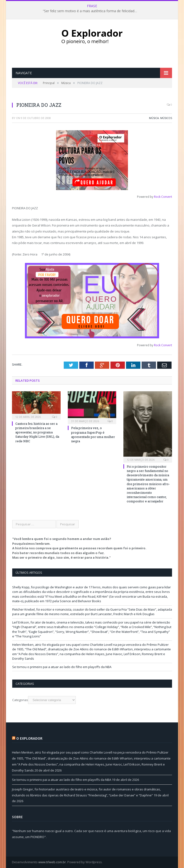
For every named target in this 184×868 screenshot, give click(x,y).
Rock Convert (163, 197)
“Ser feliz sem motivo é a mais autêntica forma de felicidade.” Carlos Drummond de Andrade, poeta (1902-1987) (92, 11)
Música (154, 118)
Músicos (166, 118)
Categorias (20, 700)
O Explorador (29, 738)
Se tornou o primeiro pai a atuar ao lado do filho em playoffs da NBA (62, 667)
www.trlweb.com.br (52, 862)
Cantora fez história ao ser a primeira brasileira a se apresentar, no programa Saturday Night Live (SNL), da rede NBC (37, 432)
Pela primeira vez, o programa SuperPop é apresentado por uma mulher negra (93, 434)
